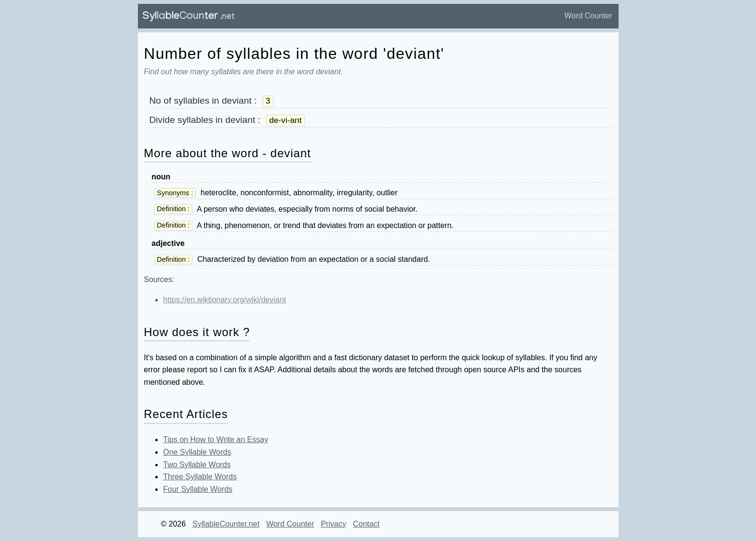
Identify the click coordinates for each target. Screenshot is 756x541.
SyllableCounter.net (226, 524)
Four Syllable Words (198, 489)
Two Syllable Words (197, 465)
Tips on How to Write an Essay (216, 440)
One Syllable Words (197, 452)
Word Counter (588, 16)
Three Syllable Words (200, 477)
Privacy (333, 524)
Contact (366, 524)
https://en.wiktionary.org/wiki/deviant (224, 300)
